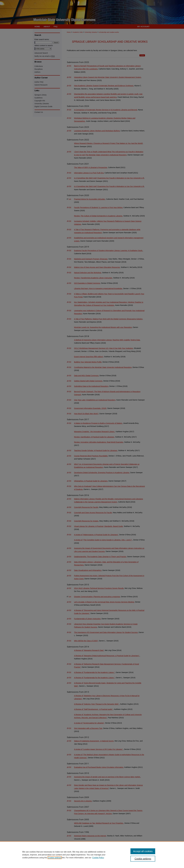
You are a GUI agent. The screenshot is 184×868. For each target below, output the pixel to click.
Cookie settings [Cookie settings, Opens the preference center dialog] (143, 859)
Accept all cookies (143, 851)
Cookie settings (55, 858)
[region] (92, 855)
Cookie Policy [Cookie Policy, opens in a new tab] (98, 858)
